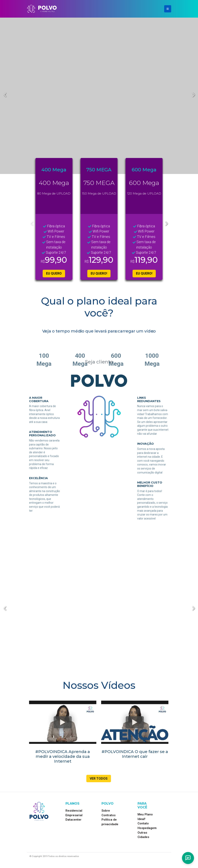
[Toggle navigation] (168, 9)
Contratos (109, 815)
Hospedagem (147, 828)
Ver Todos (97, 779)
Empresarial (74, 815)
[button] (193, 95)
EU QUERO (54, 273)
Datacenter (73, 820)
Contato (143, 823)
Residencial (74, 811)
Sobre (106, 811)
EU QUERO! (99, 273)
